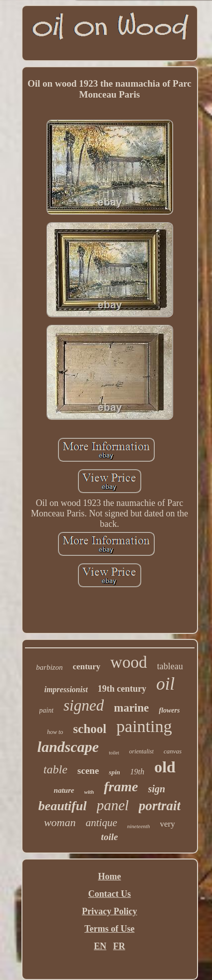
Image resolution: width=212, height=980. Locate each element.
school (90, 729)
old (165, 767)
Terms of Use (109, 929)
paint (47, 710)
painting (144, 726)
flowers (169, 710)
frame (121, 787)
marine (131, 708)
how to (55, 732)
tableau (170, 666)
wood (128, 662)
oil (165, 684)
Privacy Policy (109, 911)
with (89, 792)
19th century (122, 689)
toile (110, 837)
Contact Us (110, 894)
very (168, 824)
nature (64, 790)
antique (102, 823)
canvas (173, 751)
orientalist (141, 751)
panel (113, 805)
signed (84, 705)
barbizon (49, 667)
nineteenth (139, 826)
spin (114, 772)
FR (119, 946)
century (87, 667)
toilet (114, 753)
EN (100, 946)
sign (157, 789)
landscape (68, 747)
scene (88, 771)
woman (60, 822)
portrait (160, 806)
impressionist (66, 689)
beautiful (63, 806)
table (55, 769)
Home (110, 876)
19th (137, 772)
